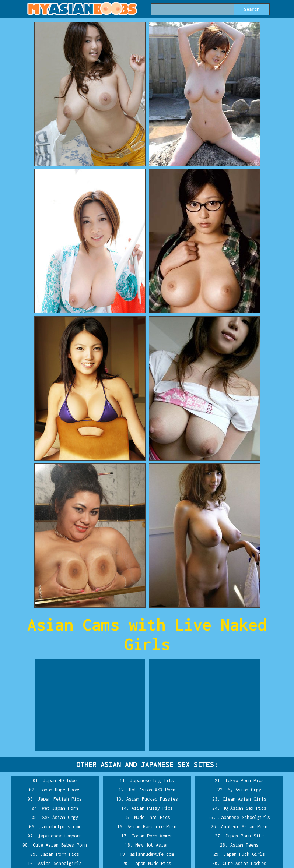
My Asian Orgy (244, 790)
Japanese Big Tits (152, 781)
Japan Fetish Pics (60, 799)
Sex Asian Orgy (60, 817)
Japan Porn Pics (60, 854)
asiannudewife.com (152, 854)
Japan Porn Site (244, 836)
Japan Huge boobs (60, 790)
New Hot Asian (152, 845)
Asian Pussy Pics (152, 808)
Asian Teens (244, 845)
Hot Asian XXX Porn (152, 790)
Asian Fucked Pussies (152, 799)
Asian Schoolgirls (60, 863)
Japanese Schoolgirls (244, 817)
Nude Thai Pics (152, 817)
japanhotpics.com (60, 827)
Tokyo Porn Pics (244, 781)
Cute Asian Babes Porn (60, 845)
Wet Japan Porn (60, 808)
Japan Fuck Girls (244, 854)
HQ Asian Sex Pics (244, 808)
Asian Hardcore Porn (152, 827)
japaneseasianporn (60, 836)
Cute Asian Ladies (244, 863)
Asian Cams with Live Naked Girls (147, 634)
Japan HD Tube (60, 781)
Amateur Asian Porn (244, 827)
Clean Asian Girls (244, 799)
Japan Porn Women (152, 836)
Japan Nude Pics (152, 863)
